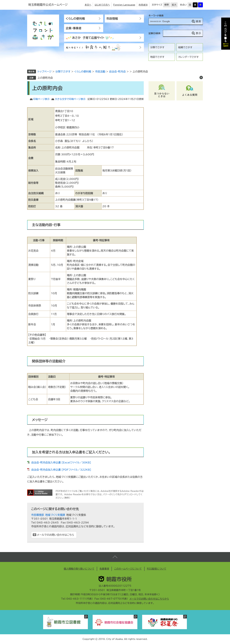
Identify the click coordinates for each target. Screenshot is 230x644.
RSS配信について (157, 569)
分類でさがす (157, 47)
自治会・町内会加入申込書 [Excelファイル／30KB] (61, 462)
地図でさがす (157, 57)
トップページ (44, 72)
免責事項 (104, 569)
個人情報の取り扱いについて (79, 569)
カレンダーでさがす (188, 57)
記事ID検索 (154, 33)
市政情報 (112, 19)
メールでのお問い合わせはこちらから (149, 599)
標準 (167, 5)
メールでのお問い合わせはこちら (56, 535)
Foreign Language (124, 5)
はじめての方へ (102, 5)
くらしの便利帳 (75, 19)
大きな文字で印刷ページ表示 (70, 99)
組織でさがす (185, 47)
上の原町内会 (45, 78)
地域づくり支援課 (55, 515)
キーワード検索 (156, 16)
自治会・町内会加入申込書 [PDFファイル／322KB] (61, 470)
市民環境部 (38, 515)
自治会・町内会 (117, 72)
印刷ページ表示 (41, 99)
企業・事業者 (74, 28)
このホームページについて (128, 569)
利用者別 (143, 5)
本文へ (88, 5)
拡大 (174, 5)
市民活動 (100, 72)
